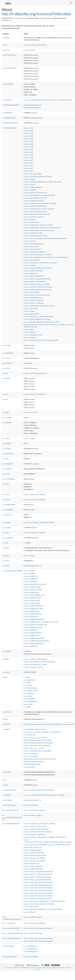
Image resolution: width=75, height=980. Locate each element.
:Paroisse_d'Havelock (34, 853)
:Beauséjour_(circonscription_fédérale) (40, 824)
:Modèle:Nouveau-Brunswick (36, 641)
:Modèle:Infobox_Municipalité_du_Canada (41, 622)
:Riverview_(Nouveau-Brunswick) (38, 268)
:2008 (29, 158)
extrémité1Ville (11, 928)
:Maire (29, 329)
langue (7, 443)
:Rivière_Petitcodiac (33, 271)
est (5, 394)
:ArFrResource (30, 946)
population (8, 510)
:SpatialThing (29, 680)
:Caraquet (30, 190)
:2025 (29, 171)
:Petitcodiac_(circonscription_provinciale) (40, 263)
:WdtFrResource (31, 952)
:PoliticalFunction (31, 691)
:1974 (29, 133)
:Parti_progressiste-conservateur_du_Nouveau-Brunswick (46, 257)
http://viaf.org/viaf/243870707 (34, 762)
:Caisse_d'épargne (33, 187)
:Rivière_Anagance (33, 815)
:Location (28, 685)
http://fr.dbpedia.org (47, 18)
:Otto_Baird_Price (33, 249)
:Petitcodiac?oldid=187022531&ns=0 (39, 790)
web (6, 566)
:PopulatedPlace (31, 702)
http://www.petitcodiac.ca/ (33, 105)
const (6, 368)
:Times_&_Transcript (34, 303)
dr (5, 373)
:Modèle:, (30, 571)
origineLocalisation (12, 933)
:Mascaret (30, 912)
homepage (7, 800)
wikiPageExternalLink (11, 105)
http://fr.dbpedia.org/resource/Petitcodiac (36, 14)
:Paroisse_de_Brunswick (35, 855)
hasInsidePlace (10, 810)
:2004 (29, 152)
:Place (27, 683)
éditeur (7, 651)
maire (6, 474)
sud (6, 533)
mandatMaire (9, 479)
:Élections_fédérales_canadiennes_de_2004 (42, 322)
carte (6, 358)
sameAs (6, 729)
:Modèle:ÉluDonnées (34, 644)
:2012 (29, 166)
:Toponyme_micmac (34, 201)
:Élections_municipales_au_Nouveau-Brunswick (43, 909)
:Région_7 (30, 338)
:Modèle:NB (31, 646)
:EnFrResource (31, 949)
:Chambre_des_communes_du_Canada (40, 203)
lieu (6, 459)
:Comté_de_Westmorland (35, 45)
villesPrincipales (11, 938)
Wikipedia (24, 968)
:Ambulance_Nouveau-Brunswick (38, 176)
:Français (30, 220)
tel (5, 543)
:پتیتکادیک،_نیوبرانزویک (34, 748)
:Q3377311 (30, 735)
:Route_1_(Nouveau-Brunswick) (37, 279)
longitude (7, 464)
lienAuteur (8, 454)
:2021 (29, 168)
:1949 (29, 131)
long (5, 785)
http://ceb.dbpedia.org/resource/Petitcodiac (38, 743)
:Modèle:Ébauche (33, 614)
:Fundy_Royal (31, 222)
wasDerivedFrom (10, 790)
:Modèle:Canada (32, 587)
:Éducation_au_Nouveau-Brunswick (39, 317)
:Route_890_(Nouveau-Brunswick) (38, 888)
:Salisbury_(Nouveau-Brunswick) (38, 290)
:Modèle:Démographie (34, 619)
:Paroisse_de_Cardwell (35, 858)
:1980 (29, 136)
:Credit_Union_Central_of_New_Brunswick (41, 340)
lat (4, 780)
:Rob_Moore (31, 273)
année (7, 345)
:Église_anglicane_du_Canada (37, 319)
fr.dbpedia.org (6, 20)
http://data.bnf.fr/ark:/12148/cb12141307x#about (40, 759)
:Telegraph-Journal (33, 298)
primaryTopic (9, 957)
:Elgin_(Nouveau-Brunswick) (36, 829)
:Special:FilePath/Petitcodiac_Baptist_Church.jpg (44, 795)
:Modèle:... (30, 573)
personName (8, 84)
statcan (7, 528)
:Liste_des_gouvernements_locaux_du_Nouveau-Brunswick (47, 845)
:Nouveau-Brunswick (34, 244)
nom (6, 484)
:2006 (29, 155)
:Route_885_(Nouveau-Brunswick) (38, 885)
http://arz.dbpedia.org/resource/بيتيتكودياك (38, 740)
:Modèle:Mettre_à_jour (34, 595)
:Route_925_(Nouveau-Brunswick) (38, 896)
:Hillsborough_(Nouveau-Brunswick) (39, 230)
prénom (7, 515)
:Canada (30, 50)
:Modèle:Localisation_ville (35, 625)
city (5, 45)
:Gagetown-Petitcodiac (34, 834)
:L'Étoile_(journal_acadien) (36, 236)
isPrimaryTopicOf (9, 805)
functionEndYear (9, 55)
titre (6, 548)
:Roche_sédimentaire (34, 276)
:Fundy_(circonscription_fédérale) (38, 832)
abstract (6, 38)
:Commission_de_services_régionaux (39, 209)
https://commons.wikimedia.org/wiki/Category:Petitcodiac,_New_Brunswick (49, 724)
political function (20, 18)
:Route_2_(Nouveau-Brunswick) (37, 880)
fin (5, 399)
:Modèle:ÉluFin (32, 635)
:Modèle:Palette (32, 600)
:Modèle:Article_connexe (35, 584)
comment (7, 712)
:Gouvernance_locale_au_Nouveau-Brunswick (42, 228)
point (6, 672)
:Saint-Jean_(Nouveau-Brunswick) (38, 287)
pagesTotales (9, 505)
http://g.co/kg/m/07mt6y (32, 764)
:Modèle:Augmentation (34, 638)
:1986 (29, 139)
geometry (7, 772)
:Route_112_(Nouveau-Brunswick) (38, 874)
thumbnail (7, 100)
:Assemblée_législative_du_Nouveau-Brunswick (43, 182)
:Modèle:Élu (31, 630)
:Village (29, 311)
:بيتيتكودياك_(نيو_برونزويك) (36, 737)
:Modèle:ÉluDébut (33, 633)
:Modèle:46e (31, 579)
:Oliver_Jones (31, 246)
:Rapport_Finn (32, 863)
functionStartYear (9, 68)
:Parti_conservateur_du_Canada (38, 255)
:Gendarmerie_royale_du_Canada (38, 225)
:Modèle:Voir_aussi (33, 627)
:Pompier (30, 265)
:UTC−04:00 (31, 308)
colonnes (7, 363)
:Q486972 (30, 699)
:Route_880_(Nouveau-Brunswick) (38, 882)
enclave (9, 923)
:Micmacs (30, 332)
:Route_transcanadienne (35, 282)
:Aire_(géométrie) (33, 174)
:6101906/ (30, 767)
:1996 (29, 144)
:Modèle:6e (31, 582)
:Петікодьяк (31, 756)
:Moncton (30, 241)
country (6, 50)
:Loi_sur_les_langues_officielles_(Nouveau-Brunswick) (45, 238)
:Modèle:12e (31, 576)
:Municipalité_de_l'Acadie (35, 198)
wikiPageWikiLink (9, 128)
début (6, 378)
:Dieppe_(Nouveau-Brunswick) (37, 214)
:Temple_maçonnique (34, 300)
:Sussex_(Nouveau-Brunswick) (37, 295)
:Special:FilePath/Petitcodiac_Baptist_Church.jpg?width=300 (48, 100)
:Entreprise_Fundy (33, 335)
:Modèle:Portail (32, 603)
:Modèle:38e (31, 617)
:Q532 (28, 704)
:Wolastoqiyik (31, 314)
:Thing (27, 677)
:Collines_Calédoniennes (35, 206)
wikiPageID (7, 113)
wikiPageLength (9, 118)
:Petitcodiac (31, 754)
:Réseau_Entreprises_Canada (37, 284)
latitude (7, 449)
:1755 (29, 128)
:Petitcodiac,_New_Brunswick (35, 729)
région (7, 522)
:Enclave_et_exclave (34, 217)
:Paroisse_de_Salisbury (35, 252)
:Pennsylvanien (32, 260)
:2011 (29, 163)
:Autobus (30, 185)
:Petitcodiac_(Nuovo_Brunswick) (38, 751)
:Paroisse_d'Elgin (33, 850)
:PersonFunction (31, 688)
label (5, 719)
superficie (8, 538)
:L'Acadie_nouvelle (33, 233)
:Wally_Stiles (31, 907)
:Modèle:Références (34, 606)
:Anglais (29, 179)
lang (6, 438)
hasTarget (8, 946)
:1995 (29, 141)
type (6, 556)
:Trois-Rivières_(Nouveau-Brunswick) (39, 306)
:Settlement (29, 693)
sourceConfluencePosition (12, 817)
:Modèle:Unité (31, 611)
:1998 (29, 147)
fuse (6, 412)
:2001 (29, 149)
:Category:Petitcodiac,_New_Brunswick (42, 732)
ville (6, 561)
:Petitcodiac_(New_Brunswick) (37, 745)
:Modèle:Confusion (33, 590)
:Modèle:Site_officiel (34, 608)
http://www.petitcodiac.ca (32, 108)
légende (7, 469)
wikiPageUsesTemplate (12, 571)
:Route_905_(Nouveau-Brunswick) (38, 893)
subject (6, 659)
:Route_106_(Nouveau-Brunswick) (38, 872)
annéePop (8, 353)
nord (6, 494)
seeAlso (6, 724)
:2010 (29, 160)
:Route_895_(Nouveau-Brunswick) (38, 890)
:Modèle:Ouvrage (33, 598)
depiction (7, 795)
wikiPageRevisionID (10, 123)
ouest (6, 500)
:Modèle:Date (31, 592)
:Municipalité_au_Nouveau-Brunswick (40, 195)
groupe (7, 418)
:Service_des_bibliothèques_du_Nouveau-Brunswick (44, 901)
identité (7, 423)
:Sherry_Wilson (32, 292)
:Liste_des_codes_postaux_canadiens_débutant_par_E (45, 837)
